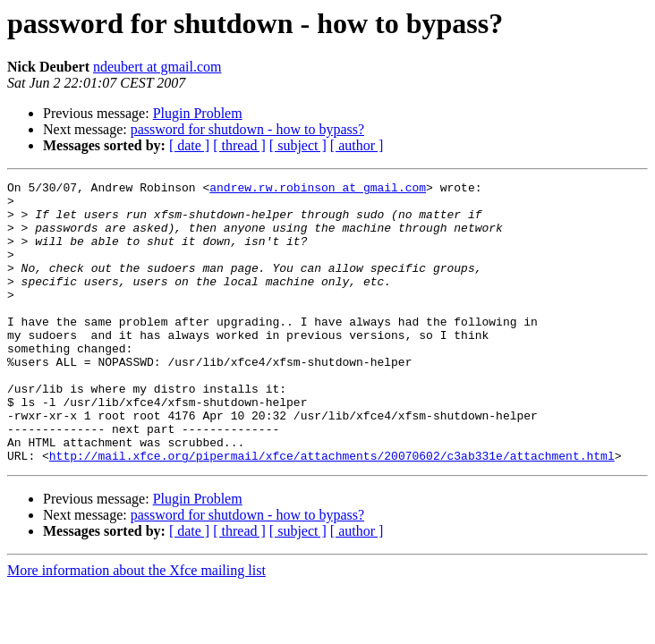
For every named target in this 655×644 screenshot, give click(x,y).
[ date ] (189, 145)
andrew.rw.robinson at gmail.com (318, 190)
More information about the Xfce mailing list (136, 627)
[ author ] (357, 145)
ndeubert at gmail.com (157, 67)
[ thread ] (239, 145)
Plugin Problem (198, 113)
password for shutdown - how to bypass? (247, 129)
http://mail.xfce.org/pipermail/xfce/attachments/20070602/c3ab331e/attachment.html (332, 512)
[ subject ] (298, 145)
